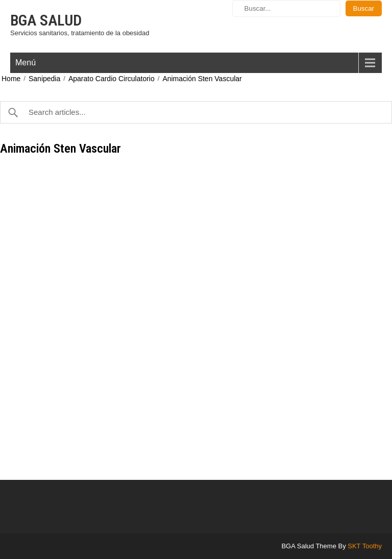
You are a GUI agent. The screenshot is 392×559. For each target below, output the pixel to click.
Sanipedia (44, 79)
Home (11, 79)
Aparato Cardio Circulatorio (112, 79)
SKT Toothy (365, 546)
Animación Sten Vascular (202, 79)
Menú (26, 63)
